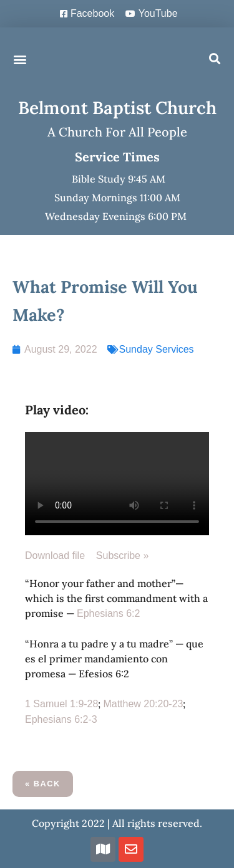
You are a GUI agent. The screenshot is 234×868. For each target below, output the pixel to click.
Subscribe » (123, 556)
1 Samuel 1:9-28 (61, 704)
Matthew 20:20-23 (143, 704)
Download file (61, 556)
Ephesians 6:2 (108, 613)
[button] (20, 59)
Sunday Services (157, 349)
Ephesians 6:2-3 (61, 719)
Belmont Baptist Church (117, 108)
